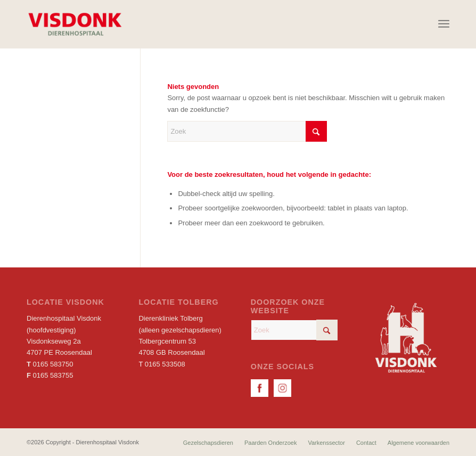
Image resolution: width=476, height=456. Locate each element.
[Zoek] (247, 131)
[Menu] (444, 24)
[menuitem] (444, 24)
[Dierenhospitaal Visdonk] (75, 24)
